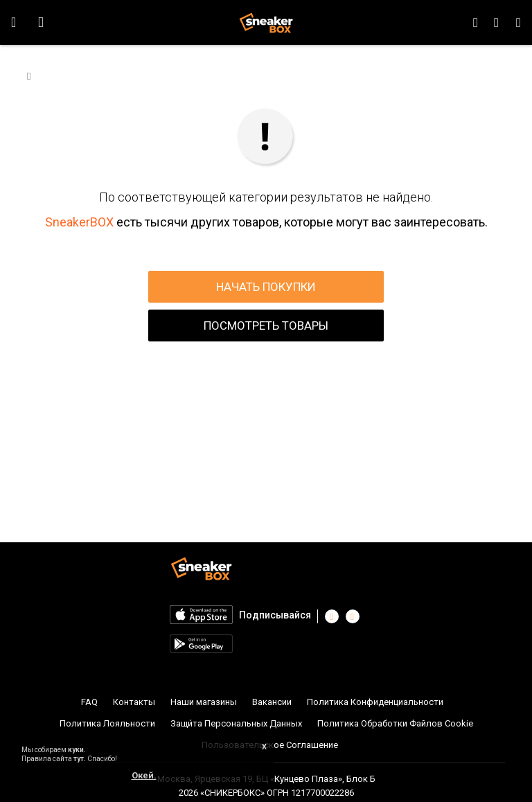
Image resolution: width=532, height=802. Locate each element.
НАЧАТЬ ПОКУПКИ (266, 287)
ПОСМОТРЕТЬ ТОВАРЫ (266, 326)
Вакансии (272, 702)
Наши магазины (204, 702)
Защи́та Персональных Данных (236, 723)
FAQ (89, 702)
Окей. (144, 775)
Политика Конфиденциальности (375, 702)
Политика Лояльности (107, 723)
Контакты (134, 702)
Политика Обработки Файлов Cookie (395, 723)
